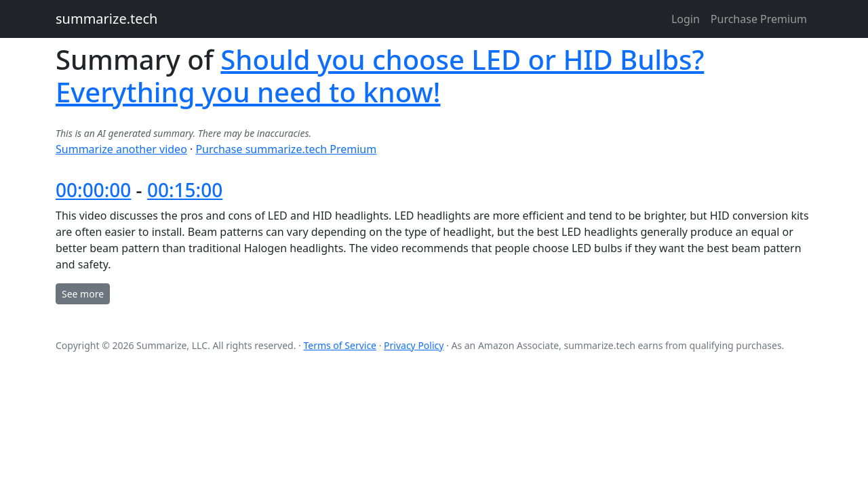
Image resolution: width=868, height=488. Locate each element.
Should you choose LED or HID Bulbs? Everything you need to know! (380, 76)
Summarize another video (121, 149)
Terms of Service (340, 345)
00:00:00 (93, 190)
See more (83, 294)
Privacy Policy (414, 345)
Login (686, 19)
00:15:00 (185, 190)
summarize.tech (106, 19)
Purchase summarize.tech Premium (286, 149)
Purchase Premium (759, 19)
